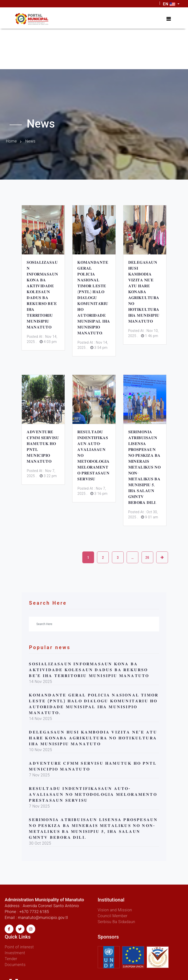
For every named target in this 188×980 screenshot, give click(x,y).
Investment (15, 953)
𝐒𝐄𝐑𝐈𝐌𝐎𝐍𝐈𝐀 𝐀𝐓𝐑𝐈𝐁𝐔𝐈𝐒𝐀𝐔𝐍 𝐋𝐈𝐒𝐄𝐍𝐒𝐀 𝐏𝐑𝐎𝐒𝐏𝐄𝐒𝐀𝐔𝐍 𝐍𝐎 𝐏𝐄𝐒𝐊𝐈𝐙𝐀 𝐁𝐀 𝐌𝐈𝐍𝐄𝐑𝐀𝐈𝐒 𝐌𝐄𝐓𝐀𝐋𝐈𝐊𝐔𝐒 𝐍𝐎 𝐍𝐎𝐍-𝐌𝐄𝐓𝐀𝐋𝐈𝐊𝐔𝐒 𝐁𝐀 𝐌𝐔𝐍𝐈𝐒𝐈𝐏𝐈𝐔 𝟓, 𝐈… (145, 467)
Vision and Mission (115, 910)
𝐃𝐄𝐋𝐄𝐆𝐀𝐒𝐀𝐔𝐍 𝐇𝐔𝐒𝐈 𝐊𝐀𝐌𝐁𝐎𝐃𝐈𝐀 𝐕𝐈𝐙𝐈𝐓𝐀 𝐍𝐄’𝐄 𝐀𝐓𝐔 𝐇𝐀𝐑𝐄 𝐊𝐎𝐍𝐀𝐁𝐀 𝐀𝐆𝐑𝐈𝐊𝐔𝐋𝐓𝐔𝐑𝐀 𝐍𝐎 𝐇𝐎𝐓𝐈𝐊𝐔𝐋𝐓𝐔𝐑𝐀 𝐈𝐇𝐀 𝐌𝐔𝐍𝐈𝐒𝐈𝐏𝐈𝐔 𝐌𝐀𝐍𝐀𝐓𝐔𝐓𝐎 (144, 292)
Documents (15, 965)
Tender (11, 959)
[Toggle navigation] (169, 19)
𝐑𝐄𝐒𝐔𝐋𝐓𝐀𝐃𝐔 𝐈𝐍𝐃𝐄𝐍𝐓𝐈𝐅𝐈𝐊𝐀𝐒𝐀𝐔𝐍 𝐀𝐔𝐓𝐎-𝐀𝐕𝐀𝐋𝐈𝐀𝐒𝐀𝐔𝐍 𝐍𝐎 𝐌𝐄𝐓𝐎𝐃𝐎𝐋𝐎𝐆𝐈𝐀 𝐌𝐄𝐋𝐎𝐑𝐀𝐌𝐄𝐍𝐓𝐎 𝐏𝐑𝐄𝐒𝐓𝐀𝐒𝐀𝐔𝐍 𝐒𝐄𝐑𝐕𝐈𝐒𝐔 (93, 794)
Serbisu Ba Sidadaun (116, 922)
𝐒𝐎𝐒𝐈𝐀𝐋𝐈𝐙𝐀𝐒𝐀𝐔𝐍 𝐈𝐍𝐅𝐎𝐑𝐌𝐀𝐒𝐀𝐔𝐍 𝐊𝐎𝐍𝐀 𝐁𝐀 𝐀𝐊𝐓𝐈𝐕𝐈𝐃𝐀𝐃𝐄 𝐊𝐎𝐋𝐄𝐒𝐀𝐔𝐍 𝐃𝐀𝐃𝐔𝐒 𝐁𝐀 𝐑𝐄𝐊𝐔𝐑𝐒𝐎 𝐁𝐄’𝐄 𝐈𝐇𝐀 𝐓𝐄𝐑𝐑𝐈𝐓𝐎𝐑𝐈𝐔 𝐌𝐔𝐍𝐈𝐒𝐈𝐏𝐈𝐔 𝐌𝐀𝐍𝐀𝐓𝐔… (89, 670)
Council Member (113, 916)
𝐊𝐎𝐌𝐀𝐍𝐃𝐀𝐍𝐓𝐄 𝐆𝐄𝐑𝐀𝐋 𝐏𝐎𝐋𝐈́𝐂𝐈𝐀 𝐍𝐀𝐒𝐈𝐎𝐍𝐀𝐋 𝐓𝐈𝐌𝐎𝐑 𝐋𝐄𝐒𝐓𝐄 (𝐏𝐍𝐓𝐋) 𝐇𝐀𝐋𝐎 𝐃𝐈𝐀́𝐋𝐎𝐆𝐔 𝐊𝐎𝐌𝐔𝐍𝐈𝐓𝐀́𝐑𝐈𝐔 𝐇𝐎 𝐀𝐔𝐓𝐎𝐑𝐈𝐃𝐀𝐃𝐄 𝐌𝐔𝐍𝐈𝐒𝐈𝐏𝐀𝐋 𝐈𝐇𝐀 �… (94, 298)
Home (11, 141)
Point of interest (19, 947)
